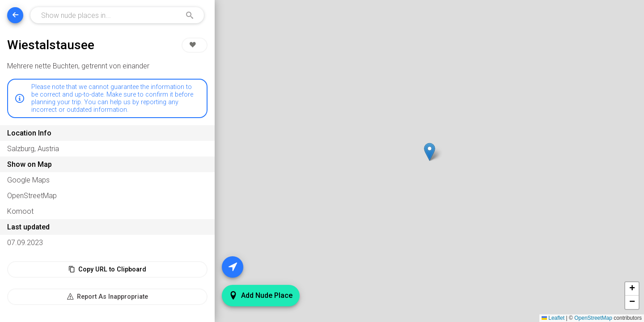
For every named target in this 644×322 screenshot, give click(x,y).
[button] (430, 152)
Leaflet (553, 318)
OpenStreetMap (593, 318)
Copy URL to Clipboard (107, 269)
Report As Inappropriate (108, 297)
